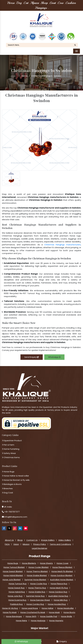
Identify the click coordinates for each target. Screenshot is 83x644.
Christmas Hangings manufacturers (62, 240)
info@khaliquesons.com (16, 512)
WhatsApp (54, 352)
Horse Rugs (8, 467)
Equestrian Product (12, 436)
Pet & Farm (8, 440)
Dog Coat (8, 488)
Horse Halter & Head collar (15, 471)
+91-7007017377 (12, 507)
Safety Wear (9, 448)
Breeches (7, 484)
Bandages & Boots (12, 479)
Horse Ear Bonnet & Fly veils (16, 475)
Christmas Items (11, 453)
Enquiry (62, 641)
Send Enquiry (32, 352)
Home (25, 71)
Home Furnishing (11, 444)
